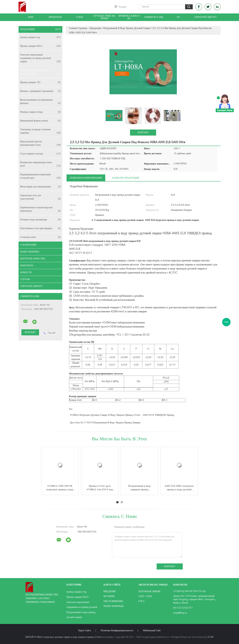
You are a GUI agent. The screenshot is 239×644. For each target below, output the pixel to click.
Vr (178, 17)
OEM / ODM (145, 596)
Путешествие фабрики (104, 17)
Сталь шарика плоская (40, 154)
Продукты (55, 17)
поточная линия (149, 592)
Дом (31, 17)
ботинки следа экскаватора (40, 220)
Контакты (27, 266)
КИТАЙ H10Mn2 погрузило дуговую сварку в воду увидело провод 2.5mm (63, 637)
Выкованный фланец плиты (40, 121)
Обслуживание (113, 601)
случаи (25, 279)
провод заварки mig (40, 37)
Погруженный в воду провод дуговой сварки (40, 72)
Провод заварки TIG (40, 82)
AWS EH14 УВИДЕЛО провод (158, 415)
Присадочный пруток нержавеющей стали (40, 144)
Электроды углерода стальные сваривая (40, 131)
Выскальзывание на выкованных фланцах (40, 102)
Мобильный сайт (152, 631)
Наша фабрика (30, 252)
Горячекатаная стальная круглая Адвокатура (40, 209)
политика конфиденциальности (117, 631)
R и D (141, 601)
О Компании (28, 245)
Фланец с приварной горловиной (40, 91)
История (109, 596)
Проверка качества (129, 17)
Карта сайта (85, 631)
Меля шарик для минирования (40, 187)
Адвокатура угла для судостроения (40, 197)
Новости (26, 272)
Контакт (143, 133)
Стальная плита (40, 237)
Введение (110, 592)
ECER (211, 637)
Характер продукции (126, 178)
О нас (80, 17)
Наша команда (114, 606)
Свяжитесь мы (154, 17)
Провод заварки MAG (40, 46)
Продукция (40, 29)
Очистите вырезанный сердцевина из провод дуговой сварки (40, 58)
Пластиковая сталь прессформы (40, 228)
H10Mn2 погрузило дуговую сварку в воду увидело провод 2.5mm (105, 415)
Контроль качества (33, 259)
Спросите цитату (206, 17)
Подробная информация (86, 178)
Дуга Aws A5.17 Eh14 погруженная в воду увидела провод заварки (105, 423)
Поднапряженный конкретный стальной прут (40, 177)
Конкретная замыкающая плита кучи (40, 164)
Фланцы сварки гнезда (40, 112)
